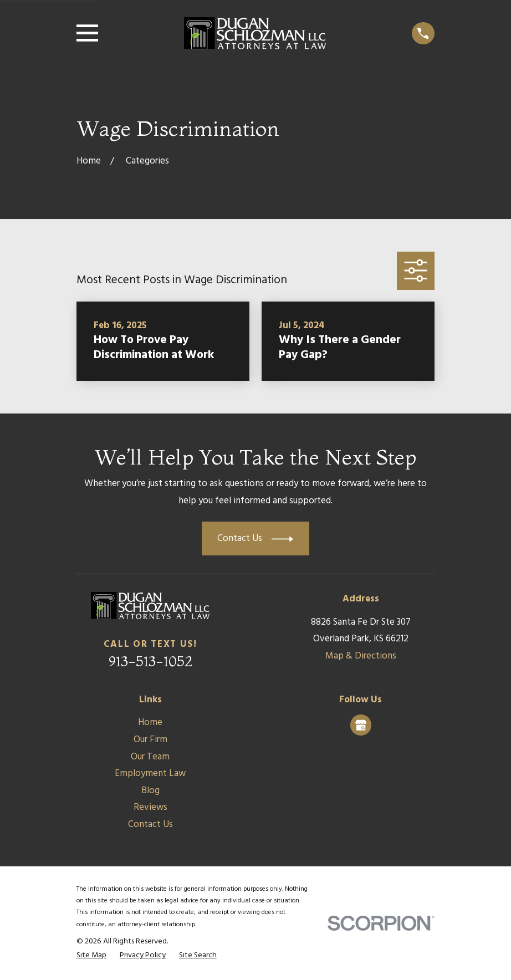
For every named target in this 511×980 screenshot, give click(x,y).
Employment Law (150, 774)
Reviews (150, 807)
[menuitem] (91, 956)
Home (150, 723)
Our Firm (150, 740)
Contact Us (150, 825)
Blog (150, 791)
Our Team (150, 757)
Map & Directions (361, 656)
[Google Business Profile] (361, 725)
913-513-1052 (150, 661)
